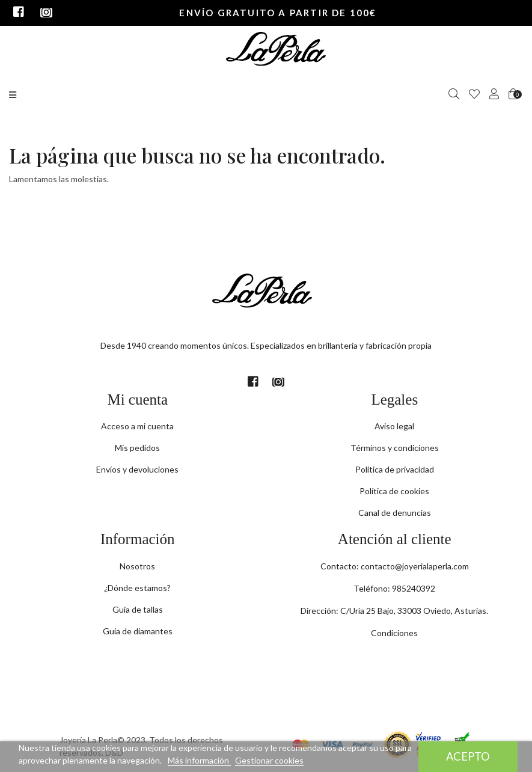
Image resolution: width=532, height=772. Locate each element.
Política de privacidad (395, 469)
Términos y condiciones (395, 448)
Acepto (468, 756)
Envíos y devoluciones (137, 469)
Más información (199, 760)
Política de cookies (394, 491)
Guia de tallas (138, 609)
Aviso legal (394, 426)
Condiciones (394, 633)
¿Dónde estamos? (137, 588)
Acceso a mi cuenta (137, 426)
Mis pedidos (137, 448)
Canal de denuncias (395, 513)
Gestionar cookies (269, 760)
